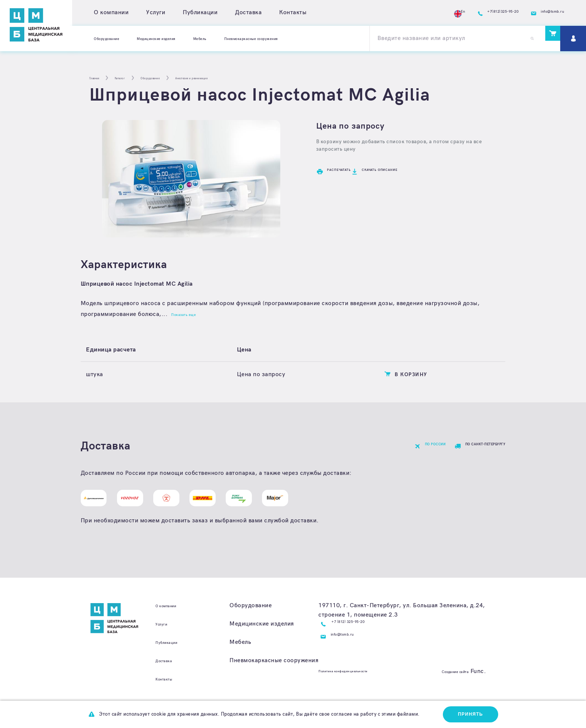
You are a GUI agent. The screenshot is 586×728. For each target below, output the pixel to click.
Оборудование (115, 38)
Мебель (247, 38)
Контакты (293, 13)
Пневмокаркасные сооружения (320, 38)
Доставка (248, 13)
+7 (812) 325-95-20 (360, 635)
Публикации (200, 13)
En (412, 13)
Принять (466, 713)
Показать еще (192, 314)
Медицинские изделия (186, 38)
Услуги (156, 13)
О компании (111, 13)
